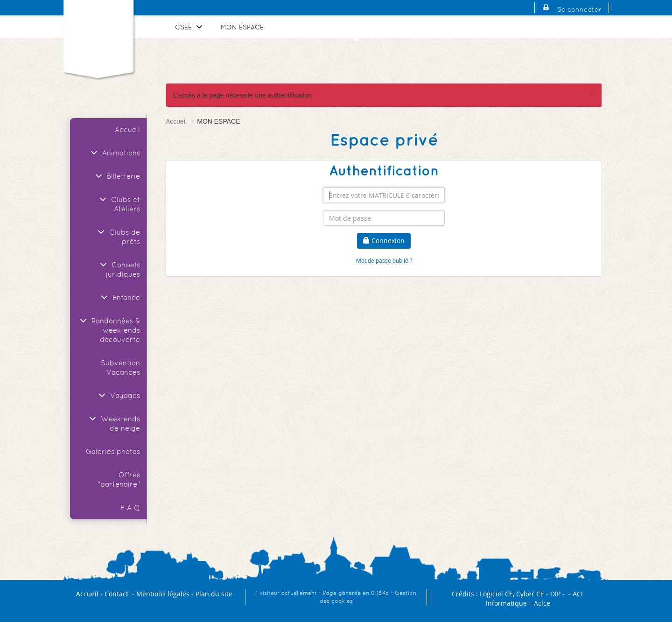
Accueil (127, 129)
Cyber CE (530, 594)
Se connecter (579, 9)
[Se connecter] (546, 9)
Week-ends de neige (113, 423)
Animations (114, 153)
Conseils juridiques (119, 269)
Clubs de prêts (118, 237)
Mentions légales (163, 594)
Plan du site (214, 594)
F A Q (130, 507)
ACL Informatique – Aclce (535, 598)
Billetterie (116, 176)
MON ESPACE (242, 27)
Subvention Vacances (120, 367)
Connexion (384, 241)
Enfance (119, 297)
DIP (555, 594)
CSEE (190, 27)
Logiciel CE (496, 594)
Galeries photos (113, 451)
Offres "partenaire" (119, 479)
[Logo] (98, 35)
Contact (116, 594)
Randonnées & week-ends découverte (109, 330)
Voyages (118, 395)
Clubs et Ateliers (119, 204)
